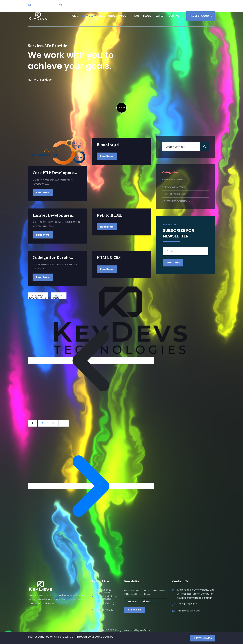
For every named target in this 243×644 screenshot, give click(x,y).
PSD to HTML (110, 215)
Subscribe (134, 610)
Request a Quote (201, 16)
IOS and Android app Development (106, 598)
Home (74, 16)
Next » (59, 296)
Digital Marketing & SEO (106, 604)
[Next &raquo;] (91, 486)
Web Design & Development (103, 591)
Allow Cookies (203, 638)
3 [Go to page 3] (53, 423)
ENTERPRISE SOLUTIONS (177, 201)
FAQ (137, 16)
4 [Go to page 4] (64, 423)
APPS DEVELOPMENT (175, 187)
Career (160, 16)
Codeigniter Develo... (53, 258)
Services (89, 16)
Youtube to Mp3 (104, 610)
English (207, 5)
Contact (174, 16)
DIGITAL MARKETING (175, 194)
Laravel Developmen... (54, 215)
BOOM (122, 108)
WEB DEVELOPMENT (175, 179)
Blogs (147, 16)
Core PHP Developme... (55, 173)
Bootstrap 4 (108, 145)
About (124, 16)
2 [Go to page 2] (43, 423)
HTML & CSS (109, 258)
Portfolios (108, 16)
